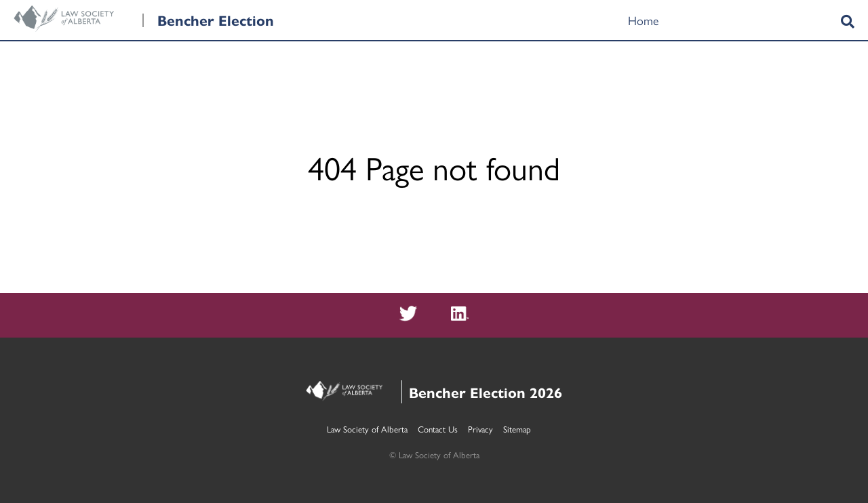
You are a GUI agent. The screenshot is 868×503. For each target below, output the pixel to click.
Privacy (480, 429)
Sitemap (517, 429)
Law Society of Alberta (367, 429)
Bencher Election (216, 20)
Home (643, 20)
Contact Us (438, 429)
